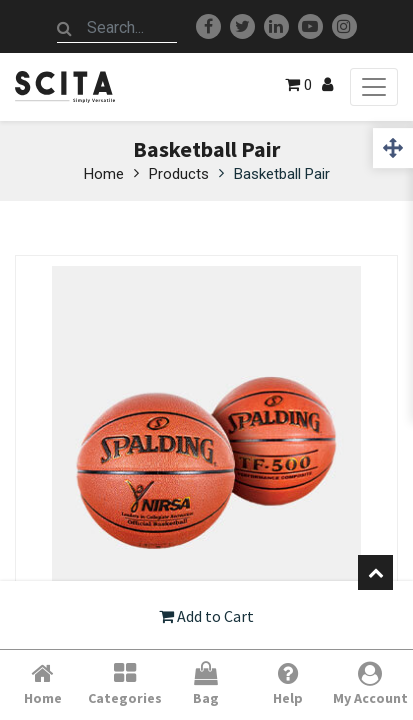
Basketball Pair (282, 174)
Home (104, 174)
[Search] (65, 28)
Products (179, 174)
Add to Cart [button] (206, 616)
